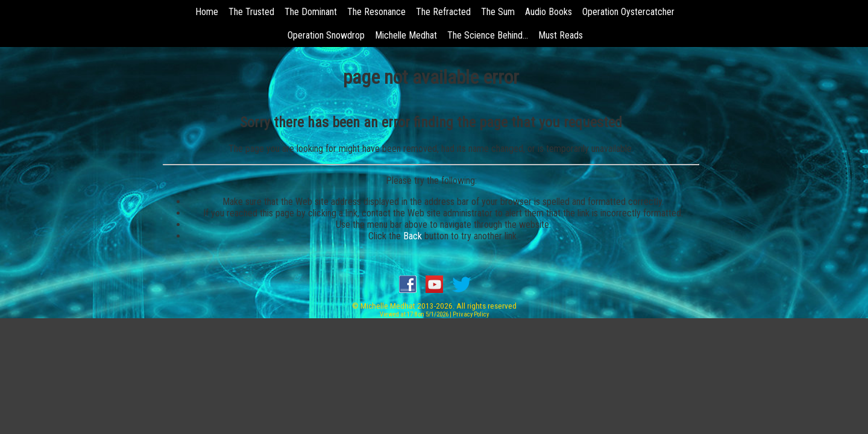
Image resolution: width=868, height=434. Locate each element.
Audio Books (549, 12)
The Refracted (443, 12)
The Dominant (311, 12)
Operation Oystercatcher (628, 12)
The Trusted (251, 12)
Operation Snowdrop (326, 35)
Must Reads (561, 35)
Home (207, 12)
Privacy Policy (471, 314)
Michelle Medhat (406, 35)
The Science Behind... (488, 35)
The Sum (498, 12)
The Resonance (376, 12)
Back (413, 236)
